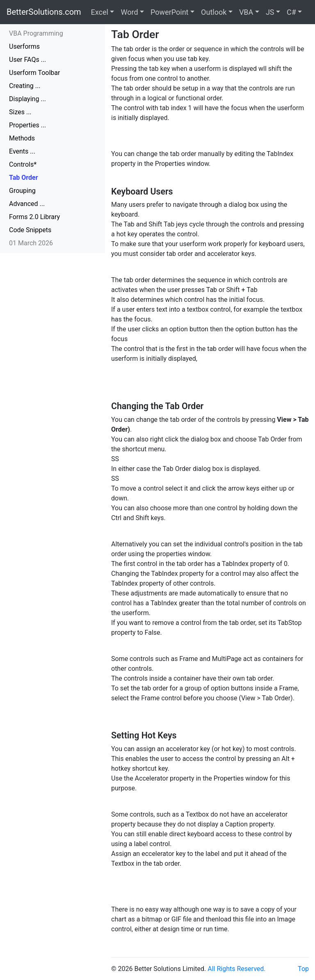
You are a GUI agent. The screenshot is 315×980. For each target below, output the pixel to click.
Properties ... (27, 125)
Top (303, 969)
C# (291, 12)
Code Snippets (30, 230)
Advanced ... (27, 204)
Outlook (214, 12)
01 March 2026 (31, 243)
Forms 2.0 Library (34, 217)
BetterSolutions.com (44, 12)
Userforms (24, 46)
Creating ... (25, 86)
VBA (246, 12)
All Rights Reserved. (236, 969)
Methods (22, 138)
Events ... (22, 151)
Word (129, 12)
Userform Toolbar (34, 73)
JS (270, 12)
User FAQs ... (27, 60)
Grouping (22, 191)
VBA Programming (36, 33)
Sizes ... (20, 112)
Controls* (23, 164)
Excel (100, 12)
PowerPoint (169, 12)
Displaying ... (27, 99)
